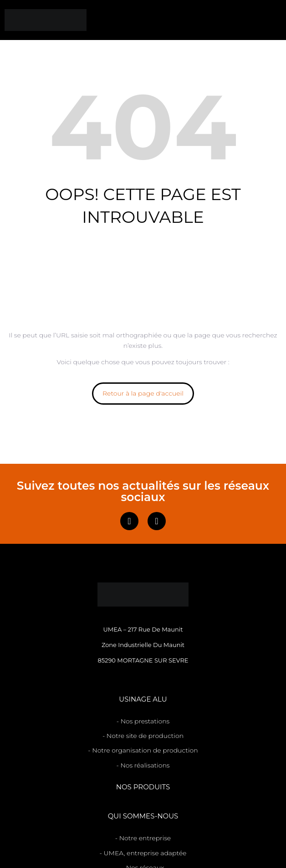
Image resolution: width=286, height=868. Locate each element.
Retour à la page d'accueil (143, 393)
